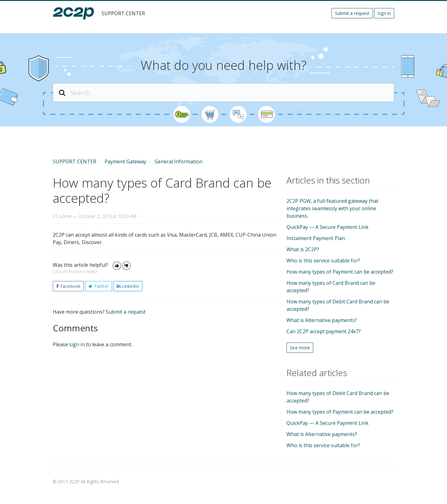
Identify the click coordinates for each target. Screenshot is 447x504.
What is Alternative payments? (322, 320)
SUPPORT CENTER (74, 161)
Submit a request (352, 13)
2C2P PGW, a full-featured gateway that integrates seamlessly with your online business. (332, 208)
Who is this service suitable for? (323, 261)
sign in (77, 344)
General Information (178, 161)
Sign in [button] (384, 13)
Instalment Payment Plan (316, 238)
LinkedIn (131, 286)
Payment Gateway (125, 161)
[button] (117, 266)
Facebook (70, 286)
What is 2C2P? (303, 249)
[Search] (223, 93)
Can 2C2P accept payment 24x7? (324, 331)
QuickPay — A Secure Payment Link (327, 227)
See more (300, 348)
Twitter (101, 286)
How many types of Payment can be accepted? (340, 272)
